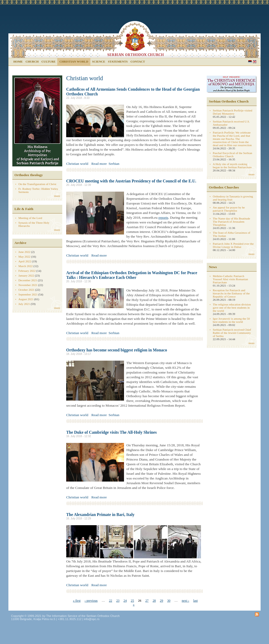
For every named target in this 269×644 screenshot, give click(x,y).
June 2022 (24, 252)
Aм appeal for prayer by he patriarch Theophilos (229, 209)
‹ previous (91, 601)
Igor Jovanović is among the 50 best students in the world (231, 320)
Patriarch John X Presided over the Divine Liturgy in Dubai (233, 245)
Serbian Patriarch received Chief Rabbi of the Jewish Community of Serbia (232, 333)
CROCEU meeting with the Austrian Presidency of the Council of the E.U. (131, 181)
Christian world (74, 62)
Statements (118, 62)
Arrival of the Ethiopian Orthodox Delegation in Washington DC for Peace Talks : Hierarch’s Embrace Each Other (132, 275)
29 (162, 601)
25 (132, 601)
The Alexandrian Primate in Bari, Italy (100, 515)
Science (99, 62)
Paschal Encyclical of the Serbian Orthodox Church (232, 155)
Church (32, 62)
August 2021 (26, 299)
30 (169, 601)
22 (111, 601)
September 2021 (28, 294)
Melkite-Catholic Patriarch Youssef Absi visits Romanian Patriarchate (230, 279)
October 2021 (26, 290)
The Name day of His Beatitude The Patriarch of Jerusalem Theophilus (231, 222)
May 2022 (24, 257)
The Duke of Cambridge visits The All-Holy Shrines (112, 432)
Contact (138, 62)
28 (154, 601)
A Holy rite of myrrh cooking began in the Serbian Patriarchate (232, 166)
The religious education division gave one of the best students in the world (232, 308)
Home (18, 62)
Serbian (250, 62)
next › (185, 601)
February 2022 (27, 271)
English (255, 62)
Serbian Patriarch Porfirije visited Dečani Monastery (232, 112)
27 (147, 601)
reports (163, 218)
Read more (99, 164)
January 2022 (26, 275)
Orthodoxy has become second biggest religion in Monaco (117, 350)
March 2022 (25, 266)
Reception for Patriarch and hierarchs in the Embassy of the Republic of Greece (231, 293)
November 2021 (28, 285)
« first (77, 601)
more (57, 196)
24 (125, 601)
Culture (49, 62)
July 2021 (24, 304)
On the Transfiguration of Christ (37, 184)
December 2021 (28, 280)
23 (118, 601)
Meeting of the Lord (30, 218)
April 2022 (25, 261)
